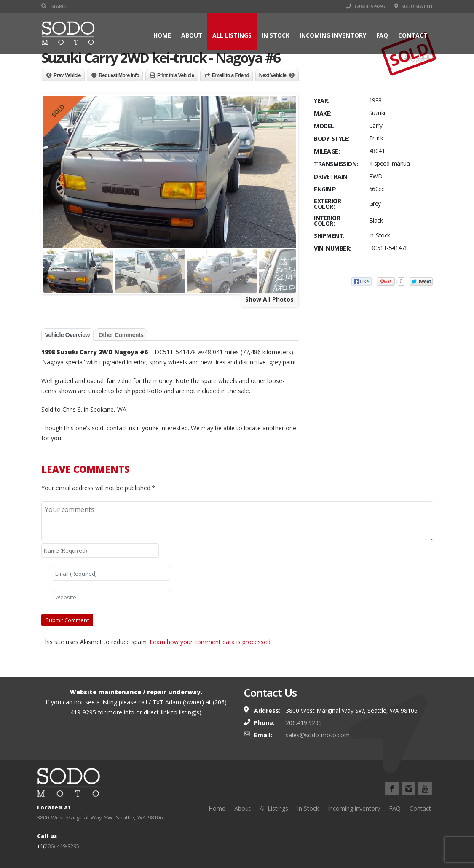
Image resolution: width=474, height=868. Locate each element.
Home (162, 35)
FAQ (382, 35)
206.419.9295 (304, 723)
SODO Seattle (414, 6)
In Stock (276, 35)
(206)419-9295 (366, 6)
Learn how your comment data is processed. (211, 642)
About (192, 35)
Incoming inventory (333, 35)
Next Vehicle (273, 75)
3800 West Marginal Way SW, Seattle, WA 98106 (100, 817)
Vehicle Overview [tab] (67, 335)
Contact (413, 35)
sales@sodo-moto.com (318, 735)
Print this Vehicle (176, 75)
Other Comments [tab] (121, 335)
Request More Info (119, 75)
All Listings (232, 35)
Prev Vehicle (67, 75)
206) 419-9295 (62, 846)
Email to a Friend (230, 75)
